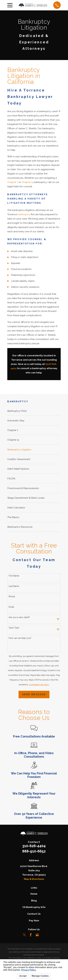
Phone (12, 597)
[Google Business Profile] (37, 935)
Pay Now (34, 921)
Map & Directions (34, 879)
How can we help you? (20, 638)
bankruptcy (24, 214)
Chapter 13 (27, 182)
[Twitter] (24, 935)
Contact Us (34, 914)
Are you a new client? (19, 617)
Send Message (34, 694)
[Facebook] (31, 935)
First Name (14, 576)
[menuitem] (34, 411)
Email (11, 607)
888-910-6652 (34, 851)
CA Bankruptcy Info (34, 907)
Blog (34, 901)
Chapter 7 (13, 182)
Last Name (14, 586)
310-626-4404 (34, 846)
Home (34, 894)
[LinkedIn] (44, 935)
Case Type (14, 628)
